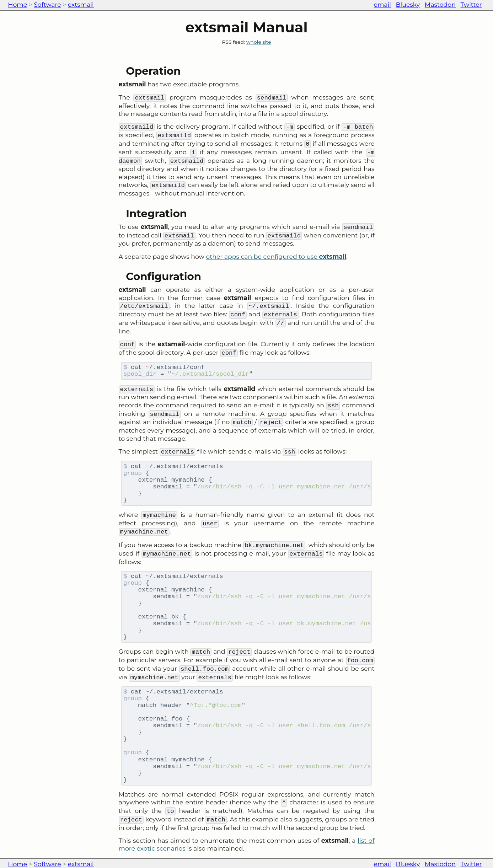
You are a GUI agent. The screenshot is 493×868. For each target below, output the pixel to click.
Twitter (471, 4)
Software (47, 4)
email (382, 4)
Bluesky (408, 4)
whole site (258, 42)
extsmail (81, 4)
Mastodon (440, 4)
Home (17, 4)
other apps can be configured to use (276, 256)
